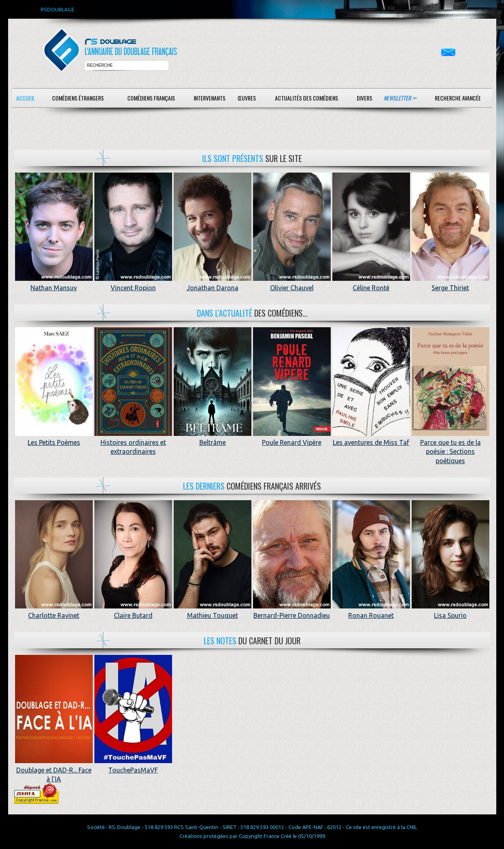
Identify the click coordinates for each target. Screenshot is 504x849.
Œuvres (247, 98)
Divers (364, 98)
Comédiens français (151, 98)
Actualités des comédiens (307, 98)
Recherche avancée (458, 98)
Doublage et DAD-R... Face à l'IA (54, 770)
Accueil (26, 98)
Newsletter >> (400, 98)
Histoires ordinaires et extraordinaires (133, 443)
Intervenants (209, 98)
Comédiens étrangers (78, 98)
